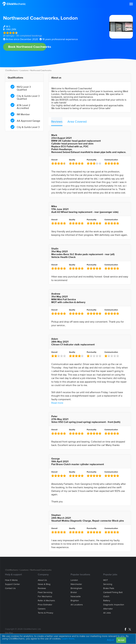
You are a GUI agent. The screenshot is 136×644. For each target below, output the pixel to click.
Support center (12, 584)
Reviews (57, 122)
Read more (57, 403)
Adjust (111, 640)
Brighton (75, 601)
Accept (121, 640)
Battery (107, 601)
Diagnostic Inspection (114, 605)
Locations (24, 70)
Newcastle (76, 596)
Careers (42, 609)
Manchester (76, 584)
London (69, 18)
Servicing (108, 584)
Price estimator (45, 605)
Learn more (68, 638)
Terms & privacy (45, 613)
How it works (11, 580)
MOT (106, 580)
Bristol (74, 592)
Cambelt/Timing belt (113, 592)
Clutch (106, 596)
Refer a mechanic (46, 601)
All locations (77, 605)
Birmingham (76, 588)
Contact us (10, 588)
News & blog (44, 584)
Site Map (9, 633)
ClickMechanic (12, 70)
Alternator (108, 609)
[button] (131, 4)
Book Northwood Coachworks (27, 47)
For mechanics (45, 596)
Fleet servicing (45, 592)
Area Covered (77, 122)
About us (42, 580)
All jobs (107, 613)
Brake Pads (109, 588)
